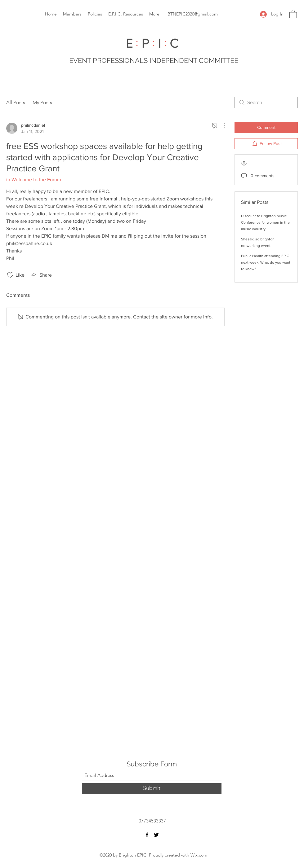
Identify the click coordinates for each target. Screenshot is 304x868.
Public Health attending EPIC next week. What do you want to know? (266, 262)
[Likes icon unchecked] (10, 275)
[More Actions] (221, 126)
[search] (266, 103)
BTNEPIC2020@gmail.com (193, 14)
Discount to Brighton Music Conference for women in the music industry (265, 222)
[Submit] (152, 789)
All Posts (16, 102)
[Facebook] (147, 835)
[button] (293, 14)
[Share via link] (41, 275)
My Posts (42, 102)
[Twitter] (156, 835)
